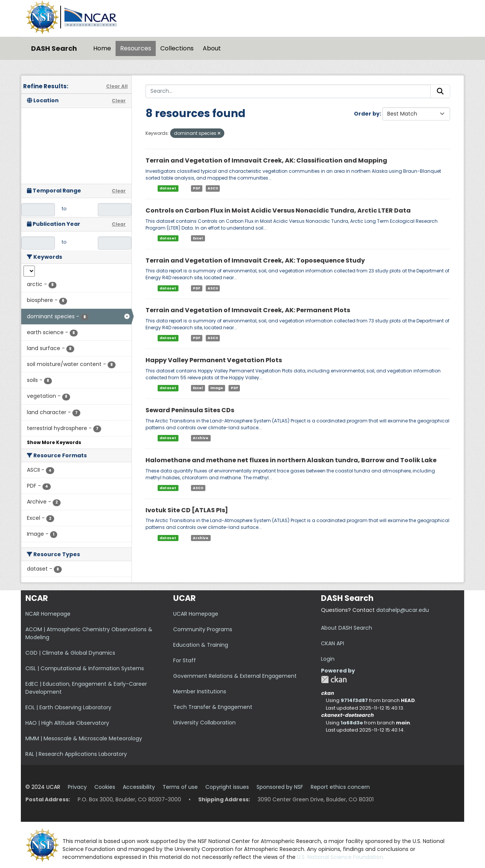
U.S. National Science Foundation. (341, 857)
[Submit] (440, 91)
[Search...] (288, 91)
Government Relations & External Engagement (235, 676)
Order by (367, 114)
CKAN (334, 680)
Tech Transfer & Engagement (213, 707)
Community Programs (203, 629)
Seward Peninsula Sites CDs (190, 410)
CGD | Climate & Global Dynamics (70, 653)
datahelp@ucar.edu (403, 610)
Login (328, 659)
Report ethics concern (340, 787)
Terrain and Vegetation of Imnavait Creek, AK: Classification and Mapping (266, 160)
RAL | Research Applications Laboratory (76, 754)
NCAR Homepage (48, 614)
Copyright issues (227, 787)
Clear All (117, 86)
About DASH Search (347, 628)
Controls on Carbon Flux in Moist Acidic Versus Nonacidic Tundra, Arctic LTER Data (278, 210)
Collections (177, 48)
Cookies (105, 787)
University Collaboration (204, 723)
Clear (119, 101)
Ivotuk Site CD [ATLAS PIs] (187, 510)
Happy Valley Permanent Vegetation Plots (214, 360)
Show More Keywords (54, 442)
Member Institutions (200, 691)
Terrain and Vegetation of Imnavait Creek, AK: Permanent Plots (248, 310)
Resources (136, 48)
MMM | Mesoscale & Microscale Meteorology (84, 738)
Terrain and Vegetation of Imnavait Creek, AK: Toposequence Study (255, 260)
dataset (168, 188)
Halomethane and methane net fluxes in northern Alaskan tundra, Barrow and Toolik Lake (291, 460)
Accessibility (139, 787)
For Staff (185, 660)
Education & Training (201, 645)
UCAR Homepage (196, 614)
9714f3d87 (354, 700)
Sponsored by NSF (280, 787)
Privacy (77, 787)
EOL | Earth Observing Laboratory (68, 707)
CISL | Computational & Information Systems (85, 668)
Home (102, 48)
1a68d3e (352, 723)
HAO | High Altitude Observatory (67, 723)
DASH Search (54, 48)
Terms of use (180, 787)
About (212, 48)
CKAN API (332, 643)
